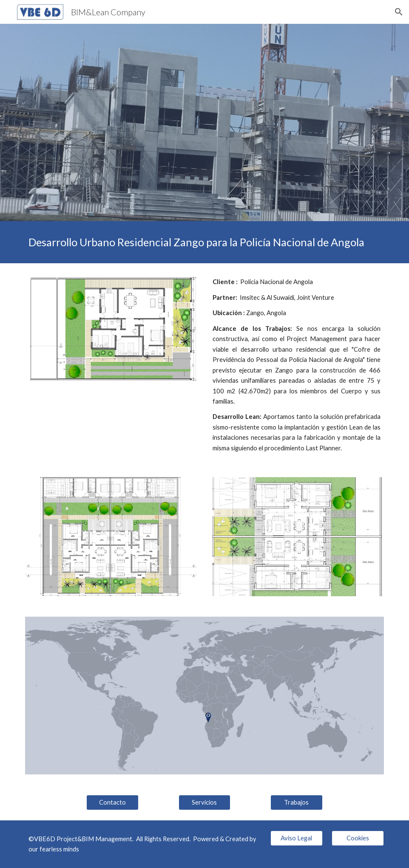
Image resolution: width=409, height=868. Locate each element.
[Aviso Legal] (297, 838)
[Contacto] (112, 802)
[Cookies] (358, 838)
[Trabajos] (297, 802)
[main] (204, 242)
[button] (399, 12)
